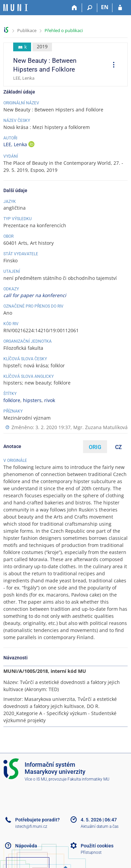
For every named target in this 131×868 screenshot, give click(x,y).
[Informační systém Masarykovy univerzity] (16, 8)
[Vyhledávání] (90, 8)
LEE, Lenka (16, 144)
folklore (12, 400)
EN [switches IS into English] (105, 7)
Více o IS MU (36, 779)
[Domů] (74, 8)
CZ (119, 447)
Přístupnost (91, 852)
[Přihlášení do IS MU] (120, 8)
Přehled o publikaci (64, 30)
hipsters (32, 400)
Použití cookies (97, 846)
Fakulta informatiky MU (88, 779)
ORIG (95, 447)
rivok (50, 400)
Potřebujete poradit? (37, 820)
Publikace (27, 30)
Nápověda (26, 846)
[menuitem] (111, 65)
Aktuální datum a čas (100, 826)
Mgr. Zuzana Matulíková (100, 427)
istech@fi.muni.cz (31, 826)
